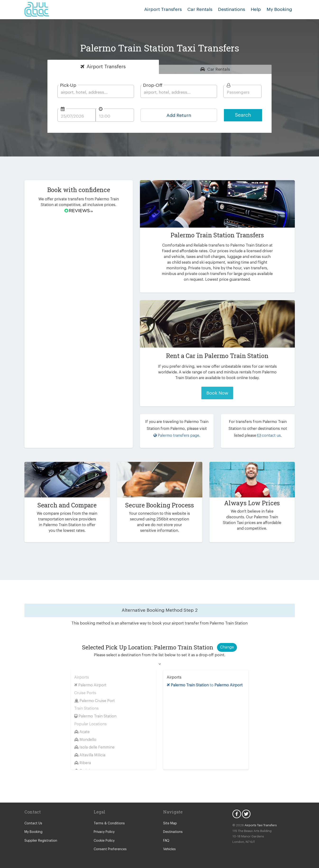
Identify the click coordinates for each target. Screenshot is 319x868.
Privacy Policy (104, 832)
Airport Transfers (170, 9)
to (205, 685)
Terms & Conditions (108, 823)
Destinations (235, 9)
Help (258, 9)
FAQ (166, 841)
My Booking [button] (280, 9)
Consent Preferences (109, 849)
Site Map (170, 823)
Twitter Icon (246, 814)
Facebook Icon (237, 814)
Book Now (217, 393)
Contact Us (33, 823)
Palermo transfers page (176, 435)
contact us (263, 435)
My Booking (33, 832)
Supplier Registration (40, 841)
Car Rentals (205, 9)
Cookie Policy (104, 841)
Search (243, 115)
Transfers (106, 67)
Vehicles (169, 849)
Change (227, 647)
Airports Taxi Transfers (259, 825)
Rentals (219, 69)
